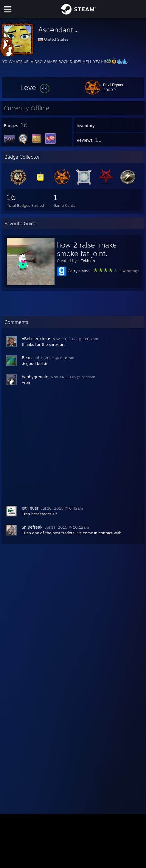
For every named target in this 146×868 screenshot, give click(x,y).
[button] (35, 87)
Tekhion (88, 261)
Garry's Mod (79, 271)
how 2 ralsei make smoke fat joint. (87, 249)
